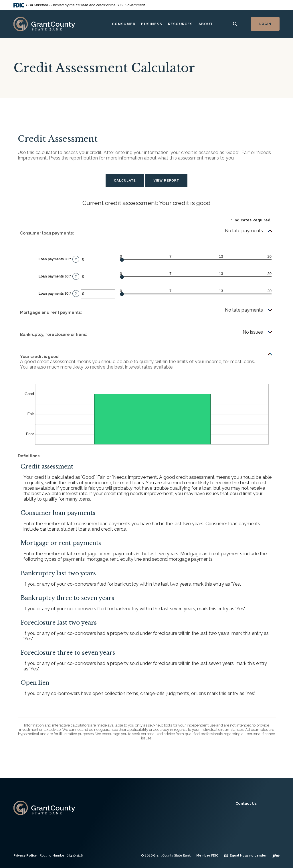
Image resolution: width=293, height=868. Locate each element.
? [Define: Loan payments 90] (76, 294)
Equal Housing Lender (248, 856)
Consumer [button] (124, 24)
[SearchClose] (235, 24)
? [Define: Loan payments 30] (76, 259)
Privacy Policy (25, 856)
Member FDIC (207, 856)
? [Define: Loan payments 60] (76, 276)
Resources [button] (180, 24)
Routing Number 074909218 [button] (61, 856)
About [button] (206, 24)
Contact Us (246, 803)
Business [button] (152, 24)
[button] (146, 233)
